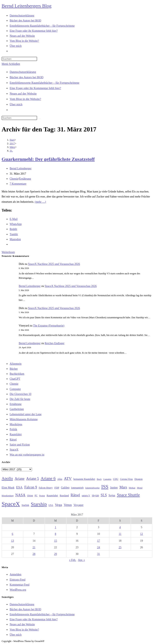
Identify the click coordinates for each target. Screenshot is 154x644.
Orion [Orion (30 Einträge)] (30, 495)
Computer (15, 389)
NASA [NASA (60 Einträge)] (20, 495)
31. (11, 151)
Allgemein (16, 364)
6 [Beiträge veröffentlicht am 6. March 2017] (13, 534)
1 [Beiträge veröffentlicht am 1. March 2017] (55, 527)
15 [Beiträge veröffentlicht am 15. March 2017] (56, 541)
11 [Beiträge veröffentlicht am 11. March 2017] (120, 534)
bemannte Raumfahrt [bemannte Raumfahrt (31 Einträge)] (84, 479)
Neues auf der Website (23, 94)
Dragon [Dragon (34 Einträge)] (139, 479)
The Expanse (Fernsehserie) (49, 326)
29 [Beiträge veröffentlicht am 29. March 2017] (56, 554)
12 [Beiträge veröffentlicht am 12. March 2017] (142, 534)
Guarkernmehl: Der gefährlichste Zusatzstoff (48, 159)
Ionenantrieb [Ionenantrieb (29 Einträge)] (77, 488)
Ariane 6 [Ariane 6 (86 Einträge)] (48, 478)
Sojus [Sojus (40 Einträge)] (112, 495)
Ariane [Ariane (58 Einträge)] (20, 479)
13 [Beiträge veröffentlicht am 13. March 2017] (12, 541)
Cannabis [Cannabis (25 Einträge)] (107, 479)
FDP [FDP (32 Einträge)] (57, 488)
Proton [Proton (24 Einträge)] (42, 496)
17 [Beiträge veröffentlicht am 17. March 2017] (98, 541)
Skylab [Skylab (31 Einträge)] (95, 495)
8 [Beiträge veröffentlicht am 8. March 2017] (55, 534)
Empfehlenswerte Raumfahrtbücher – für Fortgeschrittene (44, 83)
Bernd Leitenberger (21, 168)
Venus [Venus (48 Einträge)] (68, 505)
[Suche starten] (39, 119)
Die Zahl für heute (20, 399)
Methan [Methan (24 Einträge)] (132, 488)
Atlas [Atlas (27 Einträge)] (60, 479)
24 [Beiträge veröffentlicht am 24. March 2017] (98, 547)
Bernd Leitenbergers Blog (27, 6)
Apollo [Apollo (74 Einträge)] (7, 478)
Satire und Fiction (20, 445)
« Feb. (72, 560)
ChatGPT (15, 379)
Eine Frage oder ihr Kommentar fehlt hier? (35, 88)
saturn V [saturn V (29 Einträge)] (86, 495)
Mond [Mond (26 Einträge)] (140, 488)
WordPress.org (18, 590)
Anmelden (15, 574)
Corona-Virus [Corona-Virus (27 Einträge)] (126, 479)
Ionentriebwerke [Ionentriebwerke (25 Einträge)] (92, 488)
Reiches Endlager (55, 343)
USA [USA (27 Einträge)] (51, 505)
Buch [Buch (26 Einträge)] (99, 479)
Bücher (14, 369)
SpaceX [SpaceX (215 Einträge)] (11, 504)
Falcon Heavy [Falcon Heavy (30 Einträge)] (46, 488)
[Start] (12, 140)
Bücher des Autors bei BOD (26, 77)
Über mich (16, 104)
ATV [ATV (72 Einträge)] (68, 478)
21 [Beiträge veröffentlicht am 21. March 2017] (34, 547)
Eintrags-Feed (18, 580)
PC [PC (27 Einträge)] (36, 496)
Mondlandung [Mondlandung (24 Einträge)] (8, 496)
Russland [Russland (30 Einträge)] (64, 495)
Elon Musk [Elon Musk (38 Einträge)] (8, 487)
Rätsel (13, 440)
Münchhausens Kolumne (24, 419)
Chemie (14, 179)
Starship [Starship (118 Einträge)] (39, 504)
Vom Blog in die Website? (25, 99)
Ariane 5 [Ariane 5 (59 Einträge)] (33, 479)
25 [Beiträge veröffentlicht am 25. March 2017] (120, 547)
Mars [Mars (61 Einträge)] (123, 487)
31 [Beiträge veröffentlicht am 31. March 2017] (98, 554)
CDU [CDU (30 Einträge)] (116, 479)
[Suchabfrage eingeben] (19, 59)
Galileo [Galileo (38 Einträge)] (65, 487)
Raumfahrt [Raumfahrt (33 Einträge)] (52, 495)
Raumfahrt (16, 434)
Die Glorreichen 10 (20, 394)
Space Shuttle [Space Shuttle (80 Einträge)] (128, 495)
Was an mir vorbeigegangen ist (27, 455)
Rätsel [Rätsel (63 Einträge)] (75, 495)
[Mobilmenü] (11, 64)
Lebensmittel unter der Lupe (26, 414)
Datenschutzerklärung (23, 72)
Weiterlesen (8, 252)
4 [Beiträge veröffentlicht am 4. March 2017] (120, 527)
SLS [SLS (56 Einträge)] (104, 495)
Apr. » (82, 560)
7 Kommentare (18, 184)
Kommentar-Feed (19, 585)
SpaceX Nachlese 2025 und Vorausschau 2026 (54, 264)
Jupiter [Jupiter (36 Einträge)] (114, 487)
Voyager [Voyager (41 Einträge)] (78, 505)
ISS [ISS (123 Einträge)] (105, 487)
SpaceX (14, 450)
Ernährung (25, 179)
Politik (13, 429)
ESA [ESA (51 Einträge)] (19, 487)
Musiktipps (16, 424)
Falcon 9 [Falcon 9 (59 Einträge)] (31, 487)
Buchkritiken (17, 374)
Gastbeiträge (17, 409)
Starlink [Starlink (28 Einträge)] (25, 505)
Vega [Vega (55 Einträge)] (58, 505)
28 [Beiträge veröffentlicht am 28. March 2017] (34, 554)
